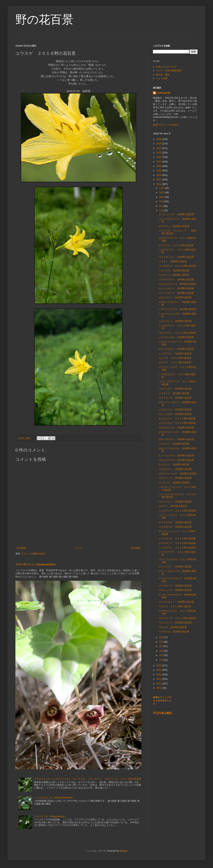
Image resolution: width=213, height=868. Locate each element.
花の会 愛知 (163, 75)
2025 (159, 144)
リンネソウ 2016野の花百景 (174, 444)
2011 (159, 684)
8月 (161, 206)
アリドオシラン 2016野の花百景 (176, 257)
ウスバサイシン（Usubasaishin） (36, 564)
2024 (159, 148)
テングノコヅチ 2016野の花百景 (176, 214)
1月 (161, 660)
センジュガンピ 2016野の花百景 (176, 288)
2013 (159, 675)
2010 (159, 688)
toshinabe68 (164, 93)
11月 (162, 192)
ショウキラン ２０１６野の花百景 (177, 548)
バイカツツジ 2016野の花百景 (175, 410)
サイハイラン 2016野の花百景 (175, 567)
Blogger (124, 851)
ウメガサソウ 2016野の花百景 (175, 586)
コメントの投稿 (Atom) (33, 554)
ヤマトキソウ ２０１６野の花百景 (177, 618)
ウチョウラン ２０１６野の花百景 (177, 333)
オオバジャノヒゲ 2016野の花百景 (177, 474)
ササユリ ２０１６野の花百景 (175, 606)
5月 (161, 642)
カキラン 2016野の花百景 (173, 506)
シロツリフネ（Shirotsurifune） (50, 816)
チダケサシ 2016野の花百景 (174, 226)
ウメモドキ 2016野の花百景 (174, 632)
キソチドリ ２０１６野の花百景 (176, 245)
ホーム (78, 548)
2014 (159, 670)
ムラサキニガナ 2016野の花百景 (176, 337)
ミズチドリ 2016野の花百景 (174, 393)
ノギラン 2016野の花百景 (173, 262)
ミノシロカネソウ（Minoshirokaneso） (54, 798)
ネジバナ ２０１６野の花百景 (175, 358)
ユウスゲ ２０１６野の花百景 (175, 362)
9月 (161, 202)
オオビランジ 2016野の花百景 (175, 297)
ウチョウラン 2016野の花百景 (175, 502)
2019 (159, 171)
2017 (159, 180)
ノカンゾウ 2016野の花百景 (174, 271)
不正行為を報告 (162, 713)
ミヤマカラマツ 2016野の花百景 (176, 280)
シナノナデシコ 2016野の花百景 (176, 293)
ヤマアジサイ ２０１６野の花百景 (177, 423)
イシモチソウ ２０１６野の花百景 (177, 511)
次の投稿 (21, 548)
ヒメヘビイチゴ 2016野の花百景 (176, 456)
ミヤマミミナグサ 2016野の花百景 (177, 309)
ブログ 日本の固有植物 (169, 71)
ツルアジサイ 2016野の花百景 (175, 389)
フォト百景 (162, 78)
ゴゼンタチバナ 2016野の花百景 (176, 460)
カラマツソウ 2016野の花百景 (175, 398)
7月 (161, 211)
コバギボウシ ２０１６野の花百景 (177, 266)
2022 (159, 157)
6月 (161, 637)
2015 (159, 666)
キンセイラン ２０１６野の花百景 (177, 419)
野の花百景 (44, 20)
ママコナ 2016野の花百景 (173, 627)
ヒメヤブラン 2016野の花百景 (175, 354)
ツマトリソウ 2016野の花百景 (175, 478)
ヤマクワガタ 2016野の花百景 (175, 522)
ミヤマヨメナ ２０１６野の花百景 (177, 539)
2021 (159, 162)
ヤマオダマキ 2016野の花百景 (175, 527)
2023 (159, 153)
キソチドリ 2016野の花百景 (174, 465)
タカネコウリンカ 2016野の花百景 (177, 284)
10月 (162, 197)
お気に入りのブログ (166, 67)
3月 (161, 651)
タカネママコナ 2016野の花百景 (176, 428)
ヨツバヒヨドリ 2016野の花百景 (176, 602)
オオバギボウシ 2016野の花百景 (176, 349)
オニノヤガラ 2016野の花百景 (175, 414)
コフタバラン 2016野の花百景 (175, 469)
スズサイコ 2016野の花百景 (174, 275)
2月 (161, 655)
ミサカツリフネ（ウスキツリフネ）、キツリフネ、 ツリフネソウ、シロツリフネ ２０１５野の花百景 (88, 779)
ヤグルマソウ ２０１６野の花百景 (177, 543)
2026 (159, 139)
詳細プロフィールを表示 (166, 125)
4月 (161, 646)
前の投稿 (136, 548)
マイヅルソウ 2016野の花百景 (175, 623)
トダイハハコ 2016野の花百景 (175, 321)
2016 (159, 184)
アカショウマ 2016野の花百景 (175, 590)
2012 (159, 679)
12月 (162, 188)
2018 (159, 175)
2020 (159, 166)
